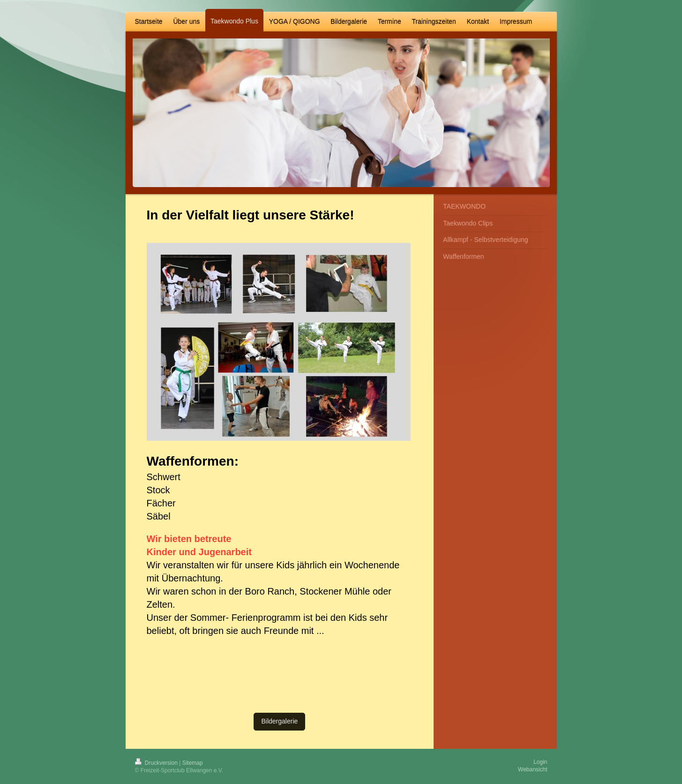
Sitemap (193, 763)
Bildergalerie (279, 721)
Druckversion (157, 763)
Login (540, 762)
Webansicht (532, 769)
